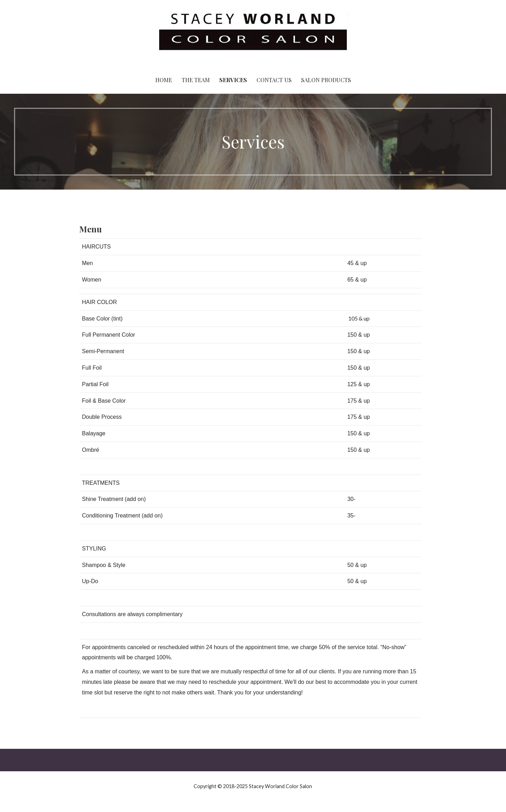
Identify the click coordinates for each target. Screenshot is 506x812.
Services (233, 80)
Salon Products (326, 80)
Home (164, 80)
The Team (196, 80)
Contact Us (274, 80)
